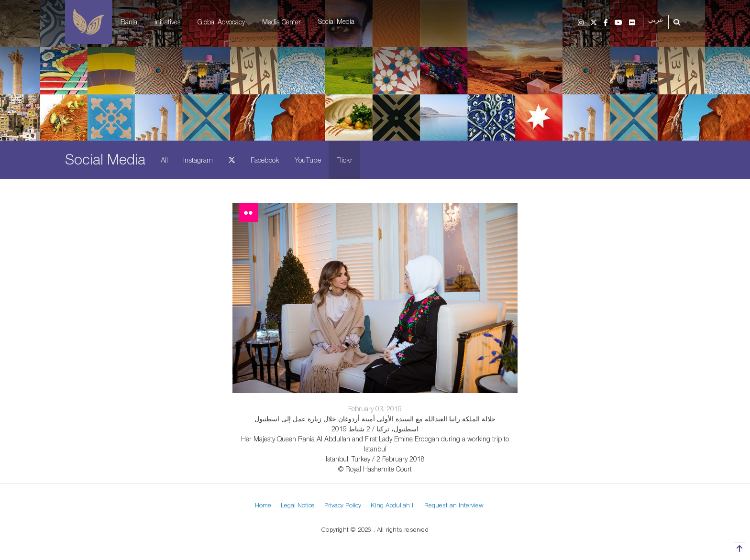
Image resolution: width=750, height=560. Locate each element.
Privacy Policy (343, 505)
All (164, 160)
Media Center (281, 22)
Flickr (344, 160)
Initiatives (167, 22)
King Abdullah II (393, 505)
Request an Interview (454, 505)
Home (263, 505)
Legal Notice (298, 505)
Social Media (336, 21)
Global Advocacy (221, 22)
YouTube (308, 160)
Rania (129, 22)
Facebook (265, 160)
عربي (656, 20)
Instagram (198, 160)
